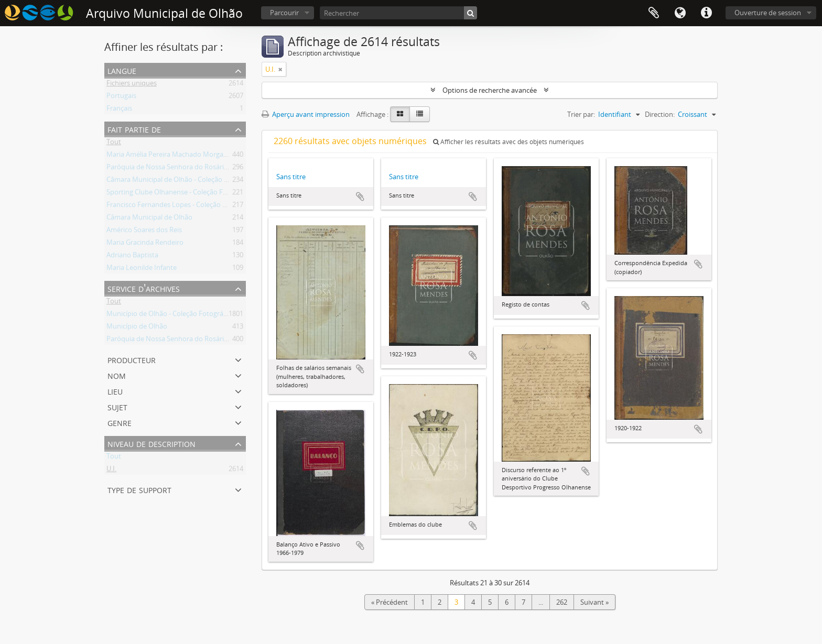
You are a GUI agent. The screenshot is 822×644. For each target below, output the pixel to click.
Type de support (139, 489)
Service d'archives (144, 288)
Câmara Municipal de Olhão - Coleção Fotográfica (183, 181)
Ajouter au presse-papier (360, 197)
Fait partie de (134, 129)
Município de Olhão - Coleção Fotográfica (170, 315)
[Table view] (420, 114)
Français (119, 110)
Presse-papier (654, 13)
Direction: (660, 114)
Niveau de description (152, 443)
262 (562, 602)
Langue (680, 13)
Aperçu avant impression (306, 114)
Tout (114, 144)
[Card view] (400, 114)
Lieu (115, 391)
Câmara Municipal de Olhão (149, 219)
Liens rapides (706, 13)
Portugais (121, 97)
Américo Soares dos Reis (144, 232)
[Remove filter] (280, 69)
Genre (120, 422)
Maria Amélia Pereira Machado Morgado (169, 156)
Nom (117, 375)
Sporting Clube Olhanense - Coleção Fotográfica (181, 194)
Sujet (117, 406)
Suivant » (594, 602)
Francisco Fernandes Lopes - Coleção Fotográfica (182, 206)
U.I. (111, 471)
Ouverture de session (768, 13)
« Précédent (390, 602)
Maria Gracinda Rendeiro (145, 244)
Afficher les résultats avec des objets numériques (509, 142)
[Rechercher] (398, 13)
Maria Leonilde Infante (142, 269)
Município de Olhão (137, 328)
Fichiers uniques (132, 85)
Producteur (132, 359)
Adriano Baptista (132, 257)
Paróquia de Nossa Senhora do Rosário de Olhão (182, 169)
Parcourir (284, 13)
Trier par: (581, 114)
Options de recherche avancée (490, 90)
